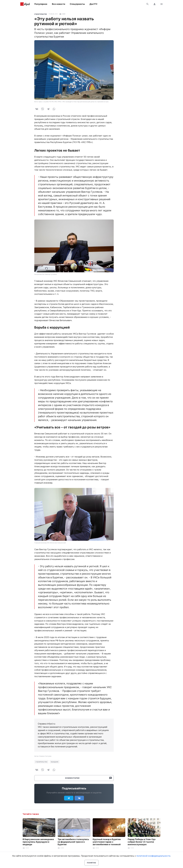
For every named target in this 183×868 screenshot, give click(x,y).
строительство (41, 14)
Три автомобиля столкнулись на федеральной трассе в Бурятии (73, 842)
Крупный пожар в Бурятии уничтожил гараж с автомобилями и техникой (107, 842)
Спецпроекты (77, 4)
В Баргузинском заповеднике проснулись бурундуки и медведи (38, 842)
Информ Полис (25, 4)
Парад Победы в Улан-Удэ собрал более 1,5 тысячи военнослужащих (142, 842)
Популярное (41, 4)
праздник (55, 762)
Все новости (59, 4)
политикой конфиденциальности (153, 856)
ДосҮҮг (93, 4)
